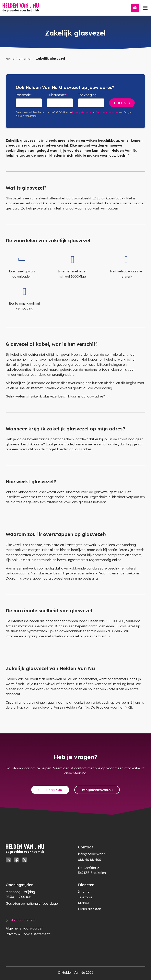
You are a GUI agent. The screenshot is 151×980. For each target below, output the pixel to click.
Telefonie (85, 897)
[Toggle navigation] (145, 7)
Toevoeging (87, 95)
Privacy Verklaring (82, 112)
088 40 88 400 (50, 790)
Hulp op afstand (23, 920)
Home (10, 58)
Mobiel (83, 903)
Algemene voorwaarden (24, 928)
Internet (25, 58)
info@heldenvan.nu (97, 790)
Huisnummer (56, 95)
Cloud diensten (90, 909)
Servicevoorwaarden (107, 112)
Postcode (23, 95)
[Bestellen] (135, 8)
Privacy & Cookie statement (28, 934)
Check (120, 103)
